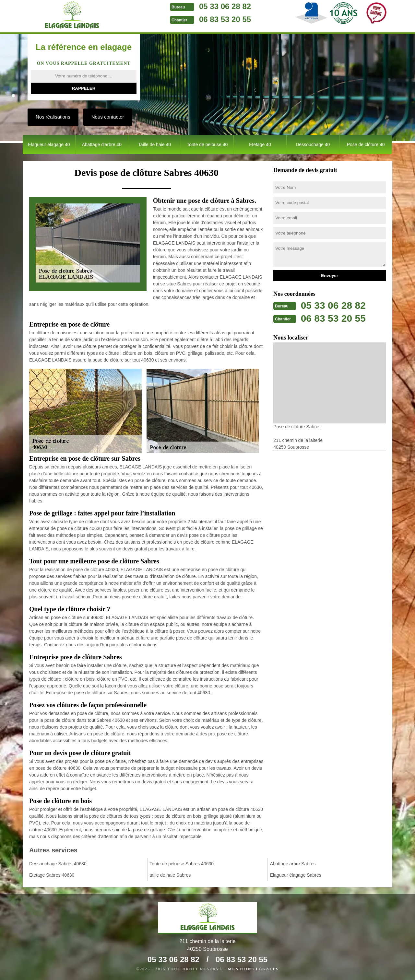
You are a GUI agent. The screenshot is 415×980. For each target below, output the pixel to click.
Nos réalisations (53, 117)
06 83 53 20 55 (225, 19)
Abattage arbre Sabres (293, 864)
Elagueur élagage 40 (49, 144)
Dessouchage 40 (313, 144)
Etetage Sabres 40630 (52, 875)
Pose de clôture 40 (366, 144)
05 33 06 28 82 (225, 6)
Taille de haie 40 (154, 144)
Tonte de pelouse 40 (207, 144)
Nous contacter (108, 117)
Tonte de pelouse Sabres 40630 (182, 864)
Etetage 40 (260, 144)
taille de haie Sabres (170, 875)
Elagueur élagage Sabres (296, 875)
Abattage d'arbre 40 (102, 144)
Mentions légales (253, 969)
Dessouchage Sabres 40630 (58, 864)
